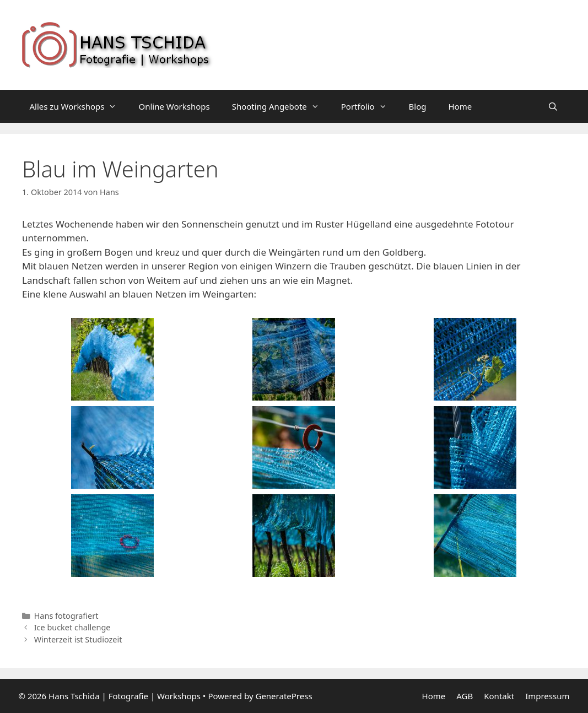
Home (460, 106)
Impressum (547, 696)
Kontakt (499, 696)
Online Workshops (174, 106)
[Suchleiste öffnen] (553, 106)
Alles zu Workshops (79, 106)
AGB (465, 696)
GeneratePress (284, 696)
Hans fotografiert (66, 616)
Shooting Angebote (281, 106)
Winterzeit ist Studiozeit (78, 639)
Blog (418, 106)
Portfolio (369, 106)
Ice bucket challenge (72, 627)
